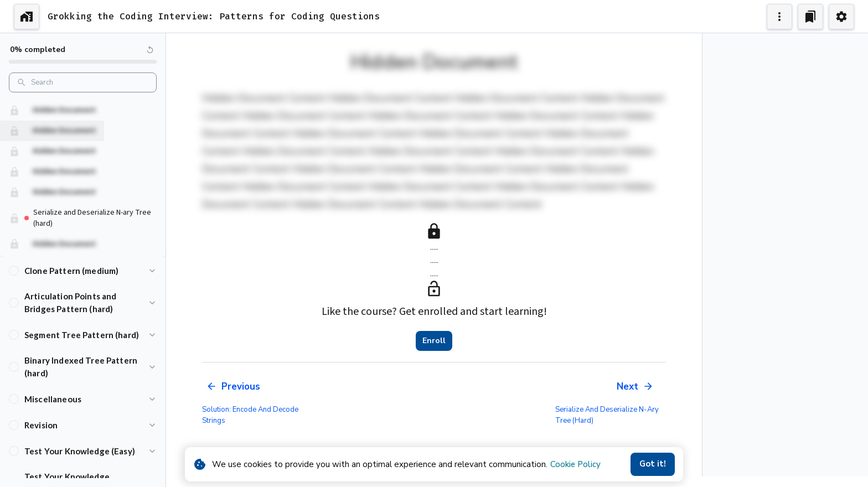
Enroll (434, 341)
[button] (83, 270)
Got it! (653, 464)
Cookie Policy (575, 464)
